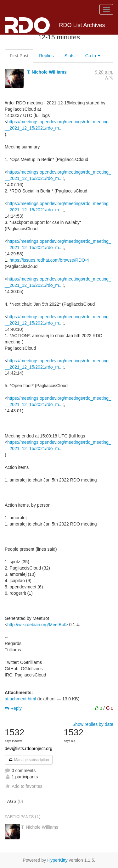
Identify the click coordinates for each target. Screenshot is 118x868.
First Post (19, 56)
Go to (93, 56)
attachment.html (20, 699)
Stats (70, 56)
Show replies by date (93, 724)
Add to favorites (23, 786)
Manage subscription (29, 760)
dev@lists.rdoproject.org (28, 748)
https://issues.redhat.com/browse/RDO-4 (49, 260)
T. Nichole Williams (47, 72)
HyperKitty (57, 860)
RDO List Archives (55, 25)
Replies (46, 56)
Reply (13, 708)
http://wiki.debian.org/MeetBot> (38, 625)
